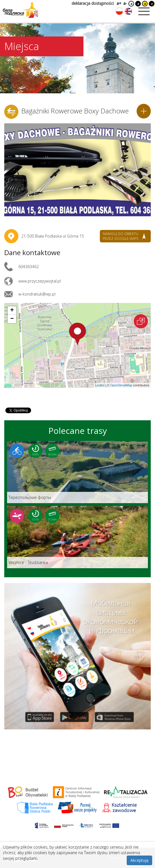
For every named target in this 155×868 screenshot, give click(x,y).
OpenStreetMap (121, 385)
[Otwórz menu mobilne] (144, 11)
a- (125, 3)
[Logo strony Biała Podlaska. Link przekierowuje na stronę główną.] (20, 10)
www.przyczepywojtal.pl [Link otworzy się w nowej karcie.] (40, 281)
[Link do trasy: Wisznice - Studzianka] (77, 537)
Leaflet (100, 385)
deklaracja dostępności (93, 3)
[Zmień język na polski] (119, 11)
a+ (119, 3)
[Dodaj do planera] (144, 111)
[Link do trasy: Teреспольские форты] (77, 472)
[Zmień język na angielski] (128, 11)
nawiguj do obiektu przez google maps (120, 236)
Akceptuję (139, 860)
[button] (77, 334)
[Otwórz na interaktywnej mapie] (141, 321)
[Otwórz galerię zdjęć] (77, 173)
